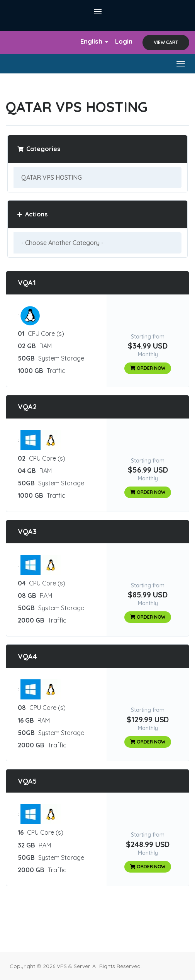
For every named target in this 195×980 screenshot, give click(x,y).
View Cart (166, 42)
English (94, 41)
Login (124, 41)
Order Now (148, 368)
